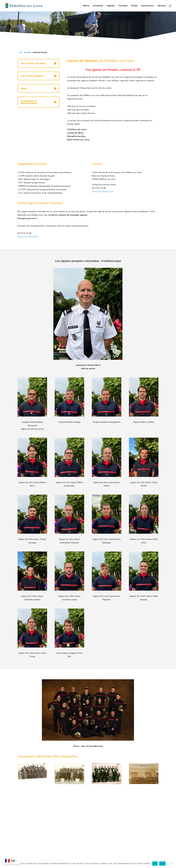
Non (162, 863)
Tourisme (123, 6)
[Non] (172, 864)
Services (162, 6)
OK (155, 863)
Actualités (98, 6)
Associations (148, 6)
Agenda (111, 6)
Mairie (86, 6)
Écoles (134, 6)
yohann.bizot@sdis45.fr (103, 192)
